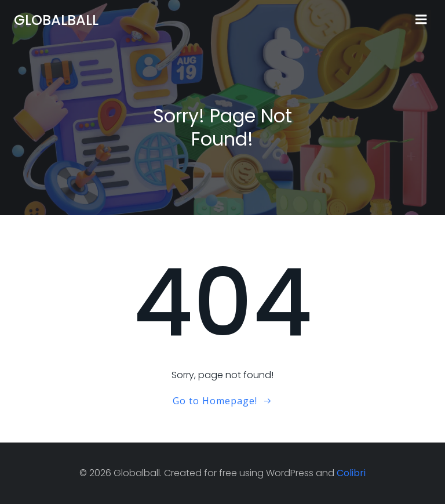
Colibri (351, 473)
